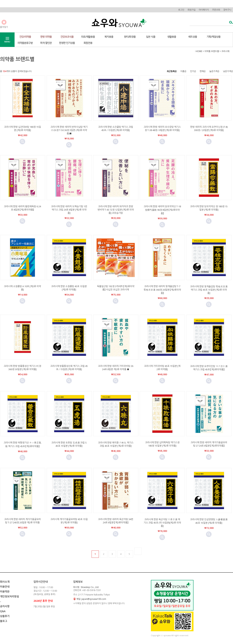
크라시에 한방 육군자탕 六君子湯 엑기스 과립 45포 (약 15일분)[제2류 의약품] (162, 523)
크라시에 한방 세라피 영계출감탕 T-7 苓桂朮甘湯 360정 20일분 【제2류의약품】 (162, 290)
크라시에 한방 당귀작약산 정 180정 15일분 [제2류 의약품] (209, 208)
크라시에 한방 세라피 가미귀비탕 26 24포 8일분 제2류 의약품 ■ (116, 368)
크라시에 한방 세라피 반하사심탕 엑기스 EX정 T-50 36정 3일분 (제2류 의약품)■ (69, 130)
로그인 (181, 10)
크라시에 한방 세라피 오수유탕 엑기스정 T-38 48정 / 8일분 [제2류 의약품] (162, 128)
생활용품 (172, 37)
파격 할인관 (46, 43)
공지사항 (5, 606)
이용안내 (5, 587)
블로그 (4, 621)
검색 (230, 23)
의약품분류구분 (25, 43)
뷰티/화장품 (130, 37)
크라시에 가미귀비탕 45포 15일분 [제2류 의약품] (162, 368)
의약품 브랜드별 (212, 51)
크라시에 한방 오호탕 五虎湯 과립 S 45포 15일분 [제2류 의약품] (69, 444)
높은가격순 (214, 71)
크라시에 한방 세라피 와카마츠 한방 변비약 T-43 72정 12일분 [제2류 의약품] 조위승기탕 (116, 210)
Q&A (3, 611)
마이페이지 (204, 10)
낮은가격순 (228, 71)
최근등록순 (172, 71)
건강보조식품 (67, 37)
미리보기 (22, 142)
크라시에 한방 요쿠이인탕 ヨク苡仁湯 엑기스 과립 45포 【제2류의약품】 (209, 368)
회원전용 (88, 43)
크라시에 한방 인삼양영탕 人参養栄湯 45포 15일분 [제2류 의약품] (209, 521)
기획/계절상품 (214, 37)
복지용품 (109, 37)
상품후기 (5, 616)
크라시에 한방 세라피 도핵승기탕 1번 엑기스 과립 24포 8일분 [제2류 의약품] (69, 210)
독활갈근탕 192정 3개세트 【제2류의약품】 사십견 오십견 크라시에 (116, 288)
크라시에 (225, 51)
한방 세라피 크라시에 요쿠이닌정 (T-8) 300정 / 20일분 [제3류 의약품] (209, 128)
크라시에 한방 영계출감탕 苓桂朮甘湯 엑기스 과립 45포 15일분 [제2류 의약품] (209, 290)
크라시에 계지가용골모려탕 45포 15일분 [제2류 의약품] (69, 521)
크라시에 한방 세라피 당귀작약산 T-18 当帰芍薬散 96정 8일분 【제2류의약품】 (162, 210)
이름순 (183, 71)
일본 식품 (151, 37)
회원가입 (191, 10)
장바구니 (227, 10)
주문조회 (216, 10)
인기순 (193, 71)
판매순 (203, 71)
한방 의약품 (46, 37)
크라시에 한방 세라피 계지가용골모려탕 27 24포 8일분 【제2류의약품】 (209, 444)
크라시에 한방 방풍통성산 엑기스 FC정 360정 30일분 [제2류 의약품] (22, 368)
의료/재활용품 (88, 37)
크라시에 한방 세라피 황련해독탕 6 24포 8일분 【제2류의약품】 (22, 208)
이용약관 (5, 592)
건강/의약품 (25, 37)
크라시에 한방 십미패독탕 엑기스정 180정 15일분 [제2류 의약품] (162, 444)
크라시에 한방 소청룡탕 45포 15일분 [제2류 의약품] (69, 288)
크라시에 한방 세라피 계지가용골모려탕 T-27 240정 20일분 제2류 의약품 (22, 521)
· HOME (198, 51)
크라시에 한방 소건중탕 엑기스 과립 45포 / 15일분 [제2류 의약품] (116, 128)
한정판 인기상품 (67, 43)
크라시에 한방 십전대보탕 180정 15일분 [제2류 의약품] (22, 128)
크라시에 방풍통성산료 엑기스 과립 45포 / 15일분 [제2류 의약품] (69, 368)
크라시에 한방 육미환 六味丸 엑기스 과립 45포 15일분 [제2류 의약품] (116, 444)
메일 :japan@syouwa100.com (91, 599)
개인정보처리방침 (9, 596)
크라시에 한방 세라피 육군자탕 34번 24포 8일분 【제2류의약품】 (116, 521)
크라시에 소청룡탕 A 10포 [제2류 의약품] (22, 288)
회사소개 (5, 582)
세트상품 (193, 37)
